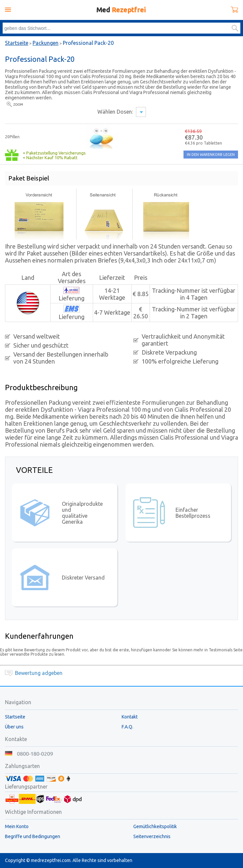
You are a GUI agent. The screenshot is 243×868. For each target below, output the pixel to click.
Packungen (46, 43)
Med (121, 10)
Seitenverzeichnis (152, 836)
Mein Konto (17, 826)
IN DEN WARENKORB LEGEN (211, 155)
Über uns (14, 727)
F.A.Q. (127, 727)
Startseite (17, 43)
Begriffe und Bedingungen (33, 836)
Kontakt (130, 717)
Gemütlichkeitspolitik (155, 826)
